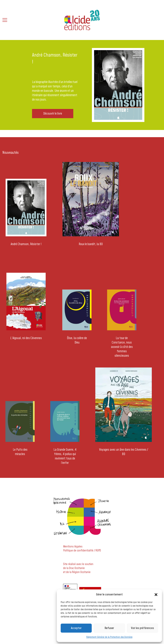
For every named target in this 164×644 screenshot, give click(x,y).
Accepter (76, 628)
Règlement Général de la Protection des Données (109, 637)
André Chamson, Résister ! (26, 244)
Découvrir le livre (53, 114)
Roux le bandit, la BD (91, 244)
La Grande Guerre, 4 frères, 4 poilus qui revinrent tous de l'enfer (65, 456)
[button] (156, 595)
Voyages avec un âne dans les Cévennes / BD (124, 452)
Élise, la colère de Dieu (77, 340)
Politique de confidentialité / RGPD (82, 551)
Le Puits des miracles (20, 452)
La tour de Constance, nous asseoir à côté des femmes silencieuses (122, 347)
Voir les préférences (142, 628)
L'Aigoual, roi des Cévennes (26, 338)
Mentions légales (73, 547)
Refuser (109, 628)
